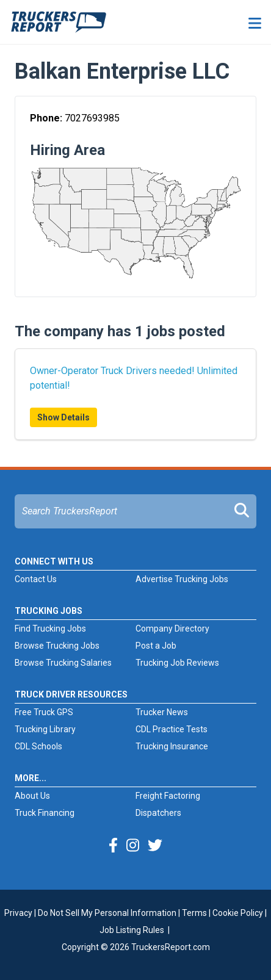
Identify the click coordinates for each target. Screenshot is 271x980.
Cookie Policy (238, 913)
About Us (32, 796)
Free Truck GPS (44, 712)
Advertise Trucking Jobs (182, 579)
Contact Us (36, 579)
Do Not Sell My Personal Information (107, 913)
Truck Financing (45, 813)
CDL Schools (38, 746)
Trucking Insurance (172, 746)
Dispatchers (158, 813)
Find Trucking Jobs (50, 629)
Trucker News (162, 712)
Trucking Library (45, 729)
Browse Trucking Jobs (57, 646)
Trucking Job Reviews (177, 663)
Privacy (18, 913)
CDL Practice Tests (172, 729)
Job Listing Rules (132, 930)
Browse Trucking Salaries (63, 663)
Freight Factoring (168, 796)
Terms (194, 913)
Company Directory (172, 629)
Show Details (63, 417)
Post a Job (156, 646)
